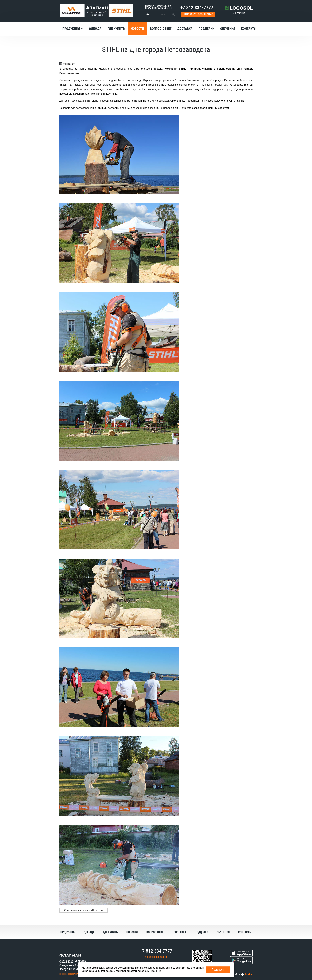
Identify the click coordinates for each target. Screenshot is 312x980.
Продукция (72, 29)
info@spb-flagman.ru (156, 957)
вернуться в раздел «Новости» (84, 910)
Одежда (95, 29)
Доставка (185, 29)
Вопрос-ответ (161, 29)
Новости (137, 29)
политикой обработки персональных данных (138, 971)
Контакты (249, 29)
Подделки (206, 29)
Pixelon (248, 974)
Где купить (116, 29)
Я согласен (218, 970)
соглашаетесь (183, 968)
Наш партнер (238, 13)
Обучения (228, 29)
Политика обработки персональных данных (78, 974)
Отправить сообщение (198, 14)
